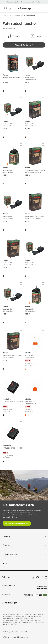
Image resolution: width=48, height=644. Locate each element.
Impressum (12, 637)
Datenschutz (23, 637)
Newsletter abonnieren (15, 523)
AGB (5, 637)
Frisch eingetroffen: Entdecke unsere (20, 2)
